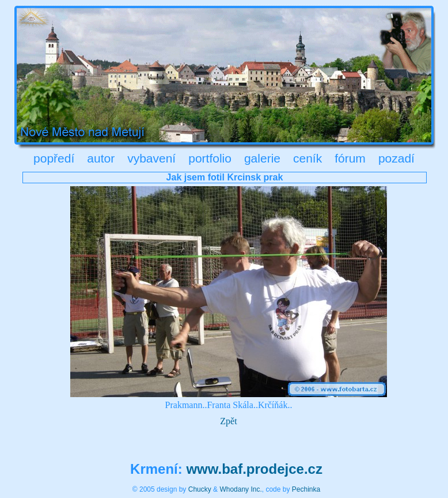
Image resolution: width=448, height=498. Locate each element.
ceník (307, 158)
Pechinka (306, 489)
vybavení (151, 158)
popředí (54, 158)
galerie (262, 158)
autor (101, 158)
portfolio (210, 158)
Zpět (228, 421)
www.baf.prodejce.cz (254, 469)
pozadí (396, 158)
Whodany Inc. (240, 489)
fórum (350, 158)
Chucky (200, 489)
